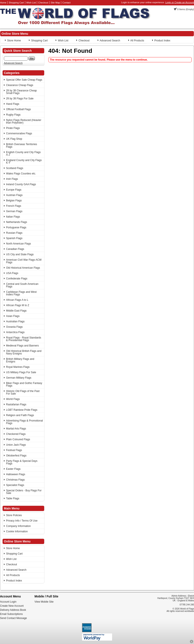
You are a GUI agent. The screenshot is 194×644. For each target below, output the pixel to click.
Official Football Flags (18, 109)
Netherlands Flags (16, 222)
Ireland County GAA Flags (21, 184)
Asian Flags (13, 316)
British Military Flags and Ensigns (20, 360)
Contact (66, 3)
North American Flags (18, 244)
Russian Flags (14, 233)
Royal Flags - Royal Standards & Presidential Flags (24, 339)
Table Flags (13, 498)
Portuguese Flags (16, 227)
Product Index (162, 41)
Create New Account (12, 606)
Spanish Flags (14, 238)
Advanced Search (110, 41)
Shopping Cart (16, 3)
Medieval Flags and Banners (22, 346)
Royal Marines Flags (18, 367)
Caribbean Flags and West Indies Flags (21, 293)
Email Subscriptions (11, 614)
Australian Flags (15, 321)
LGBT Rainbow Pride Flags (22, 410)
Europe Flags (14, 190)
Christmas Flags (15, 480)
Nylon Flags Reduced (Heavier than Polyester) (24, 121)
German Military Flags (19, 378)
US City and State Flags (20, 254)
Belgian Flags (14, 201)
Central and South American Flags (22, 285)
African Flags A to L (17, 300)
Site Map (55, 3)
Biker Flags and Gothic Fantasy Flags (24, 384)
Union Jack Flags (16, 445)
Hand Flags (13, 104)
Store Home (14, 41)
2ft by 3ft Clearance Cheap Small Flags (21, 92)
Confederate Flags (17, 279)
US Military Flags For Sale (21, 372)
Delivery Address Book (13, 610)
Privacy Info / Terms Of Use (22, 521)
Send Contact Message (13, 618)
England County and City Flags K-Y (24, 161)
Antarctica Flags (15, 332)
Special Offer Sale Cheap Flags (24, 80)
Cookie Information (17, 531)
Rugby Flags (13, 115)
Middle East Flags (16, 311)
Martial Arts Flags (16, 429)
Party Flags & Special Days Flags (22, 462)
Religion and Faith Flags (20, 415)
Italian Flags (13, 217)
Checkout (43, 3)
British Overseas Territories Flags (22, 146)
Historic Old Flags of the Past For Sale (23, 392)
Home (3, 3)
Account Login (8, 602)
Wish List (31, 3)
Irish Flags (12, 179)
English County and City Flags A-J (23, 154)
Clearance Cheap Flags (20, 85)
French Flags (14, 206)
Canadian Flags (15, 249)
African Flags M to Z (18, 305)
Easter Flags (13, 469)
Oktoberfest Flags (16, 456)
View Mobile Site (44, 602)
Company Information (18, 526)
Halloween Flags (16, 474)
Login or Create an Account (180, 2)
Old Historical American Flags (23, 268)
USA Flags (12, 273)
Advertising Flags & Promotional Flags (24, 422)
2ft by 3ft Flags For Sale (20, 99)
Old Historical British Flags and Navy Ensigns (24, 352)
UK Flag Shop (14, 139)
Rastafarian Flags (16, 404)
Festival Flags (14, 450)
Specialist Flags (15, 485)
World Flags (13, 399)
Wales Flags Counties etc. (21, 174)
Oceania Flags (14, 327)
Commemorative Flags (19, 133)
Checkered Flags (16, 434)
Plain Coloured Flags (18, 439)
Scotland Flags (15, 168)
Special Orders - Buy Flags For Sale (24, 492)
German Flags (14, 211)
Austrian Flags (14, 195)
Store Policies (14, 515)
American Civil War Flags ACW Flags (24, 261)
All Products (137, 41)
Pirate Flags (13, 128)
